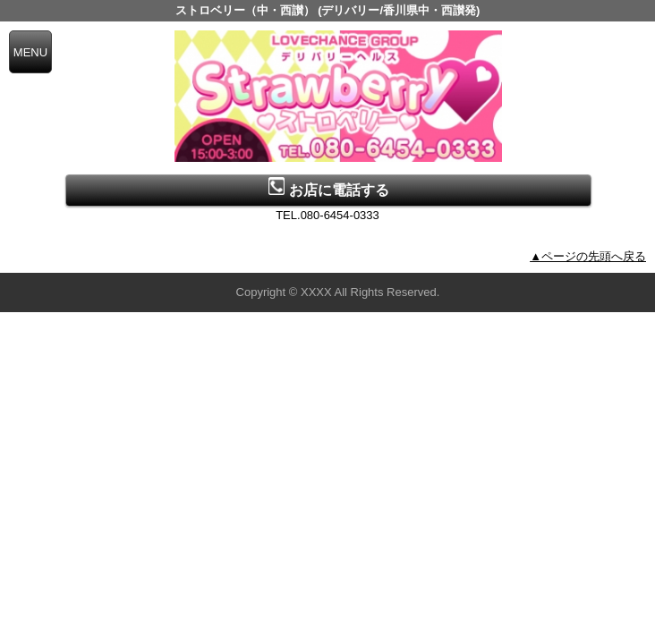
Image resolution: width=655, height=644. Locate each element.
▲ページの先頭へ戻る (588, 256)
